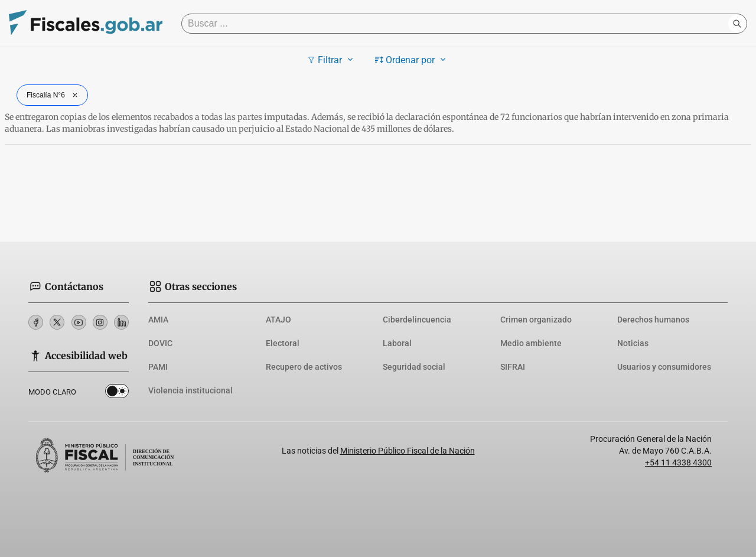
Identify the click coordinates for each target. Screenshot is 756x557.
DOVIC (160, 343)
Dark (117, 393)
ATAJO (278, 320)
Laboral (397, 343)
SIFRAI (513, 367)
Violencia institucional (190, 390)
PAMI (158, 367)
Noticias (633, 343)
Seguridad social (414, 367)
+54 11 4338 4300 (678, 462)
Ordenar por (412, 60)
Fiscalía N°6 (53, 95)
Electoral (283, 343)
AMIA (158, 320)
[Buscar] (458, 24)
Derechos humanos (653, 320)
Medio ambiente (531, 343)
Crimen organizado (536, 320)
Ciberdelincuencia (417, 320)
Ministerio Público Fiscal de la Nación (408, 451)
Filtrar (332, 60)
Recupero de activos (304, 367)
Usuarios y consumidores (664, 367)
